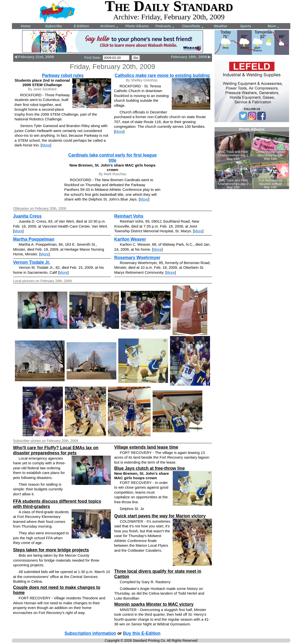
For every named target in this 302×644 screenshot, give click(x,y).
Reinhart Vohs (129, 216)
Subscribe (54, 26)
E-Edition (81, 26)
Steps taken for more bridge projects (51, 550)
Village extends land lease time (146, 447)
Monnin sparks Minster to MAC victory (154, 604)
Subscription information (90, 633)
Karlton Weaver (130, 239)
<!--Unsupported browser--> (252, 158)
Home (26, 26)
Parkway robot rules (63, 75)
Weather (221, 26)
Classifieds (193, 26)
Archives (109, 26)
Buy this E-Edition (142, 633)
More (274, 26)
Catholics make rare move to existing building (162, 75)
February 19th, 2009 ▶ (191, 57)
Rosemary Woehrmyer (137, 258)
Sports (246, 26)
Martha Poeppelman (34, 239)
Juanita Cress (27, 216)
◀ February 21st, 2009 (34, 57)
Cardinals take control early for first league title (113, 158)
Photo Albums (137, 26)
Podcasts (165, 26)
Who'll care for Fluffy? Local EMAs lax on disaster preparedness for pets (56, 450)
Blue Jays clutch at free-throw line (150, 468)
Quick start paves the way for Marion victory (160, 516)
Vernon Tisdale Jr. (32, 262)
